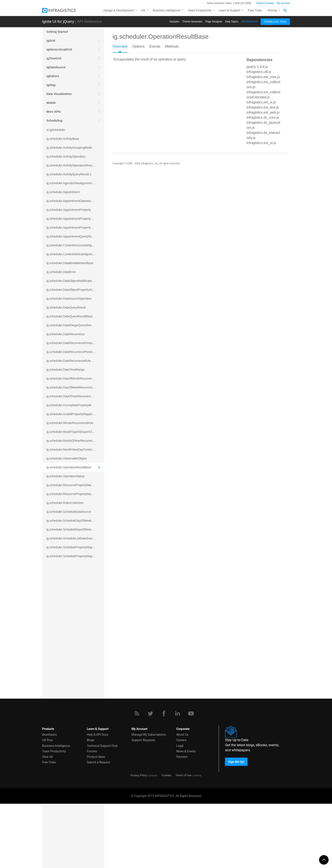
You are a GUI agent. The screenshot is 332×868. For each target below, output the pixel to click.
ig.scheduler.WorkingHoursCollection (71, 716)
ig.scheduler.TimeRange (62, 680)
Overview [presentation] (120, 46)
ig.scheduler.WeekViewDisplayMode (70, 707)
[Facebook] (164, 778)
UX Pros (47, 805)
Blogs (91, 805)
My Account (283, 3)
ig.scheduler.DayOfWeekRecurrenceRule (73, 387)
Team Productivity (200, 10)
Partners (182, 821)
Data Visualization (59, 94)
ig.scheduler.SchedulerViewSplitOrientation (75, 627)
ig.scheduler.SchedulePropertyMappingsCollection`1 (75, 556)
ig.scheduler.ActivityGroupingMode (69, 148)
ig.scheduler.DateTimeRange (65, 370)
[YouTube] (191, 778)
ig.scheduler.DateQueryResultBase (69, 316)
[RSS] (137, 778)
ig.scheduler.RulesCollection (65, 503)
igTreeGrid (54, 58)
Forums (92, 816)
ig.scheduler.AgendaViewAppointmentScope (75, 183)
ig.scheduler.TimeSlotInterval (65, 689)
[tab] (122, 48)
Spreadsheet (55, 747)
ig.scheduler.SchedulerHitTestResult (70, 601)
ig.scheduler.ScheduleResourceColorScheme (75, 583)
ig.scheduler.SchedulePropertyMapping (72, 547)
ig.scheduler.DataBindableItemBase (70, 263)
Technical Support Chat (102, 810)
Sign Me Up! (236, 826)
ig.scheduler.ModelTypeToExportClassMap (74, 432)
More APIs (54, 112)
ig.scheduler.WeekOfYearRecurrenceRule (74, 698)
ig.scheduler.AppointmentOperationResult (74, 201)
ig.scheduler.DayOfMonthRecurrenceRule (74, 378)
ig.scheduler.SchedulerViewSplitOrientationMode (75, 636)
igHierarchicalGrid (59, 49)
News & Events (186, 816)
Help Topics (232, 22)
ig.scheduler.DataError (61, 272)
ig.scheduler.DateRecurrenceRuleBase (72, 361)
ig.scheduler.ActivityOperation (66, 156)
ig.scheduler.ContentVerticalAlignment (71, 254)
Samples (175, 22)
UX (143, 10)
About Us (182, 799)
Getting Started (57, 32)
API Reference (249, 22)
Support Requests (143, 805)
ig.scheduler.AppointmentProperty (69, 210)
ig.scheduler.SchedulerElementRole (70, 565)
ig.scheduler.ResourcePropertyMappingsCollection (75, 494)
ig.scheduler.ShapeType (62, 654)
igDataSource (56, 67)
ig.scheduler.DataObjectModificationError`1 (75, 281)
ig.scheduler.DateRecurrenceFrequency (73, 343)
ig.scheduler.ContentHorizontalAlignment (73, 245)
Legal (180, 810)
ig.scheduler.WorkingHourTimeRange (71, 734)
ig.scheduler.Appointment (63, 192)
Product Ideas (96, 821)
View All (47, 821)
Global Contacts (265, 3)
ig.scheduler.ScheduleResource (67, 574)
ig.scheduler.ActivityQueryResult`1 (69, 174)
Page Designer (214, 22)
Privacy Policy (139, 840)
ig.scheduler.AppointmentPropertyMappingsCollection (75, 228)
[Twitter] (150, 778)
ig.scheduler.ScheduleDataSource (69, 512)
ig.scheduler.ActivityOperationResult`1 (71, 165)
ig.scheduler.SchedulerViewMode (68, 609)
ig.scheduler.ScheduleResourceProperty (73, 592)
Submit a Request (98, 827)
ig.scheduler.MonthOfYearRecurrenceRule (74, 441)
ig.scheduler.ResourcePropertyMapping (72, 485)
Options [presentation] (138, 46)
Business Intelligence (167, 10)
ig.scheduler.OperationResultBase (69, 467)
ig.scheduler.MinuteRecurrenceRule (70, 423)
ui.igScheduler (56, 130)
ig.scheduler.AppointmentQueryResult (71, 236)
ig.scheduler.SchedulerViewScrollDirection (74, 618)
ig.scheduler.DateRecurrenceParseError (73, 352)
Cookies (166, 840)
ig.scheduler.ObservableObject (67, 458)
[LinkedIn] (177, 778)
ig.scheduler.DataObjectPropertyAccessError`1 (75, 290)
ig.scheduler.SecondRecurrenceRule (70, 645)
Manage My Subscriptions (149, 799)
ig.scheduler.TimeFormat (63, 672)
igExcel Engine (57, 756)
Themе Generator (192, 22)
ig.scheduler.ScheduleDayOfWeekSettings (74, 521)
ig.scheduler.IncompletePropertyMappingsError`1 (75, 405)
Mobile (51, 103)
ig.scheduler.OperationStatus (65, 476)
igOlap (51, 85)
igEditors (53, 76)
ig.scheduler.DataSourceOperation (69, 299)
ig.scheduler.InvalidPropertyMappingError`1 (75, 414)
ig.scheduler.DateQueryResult (66, 307)
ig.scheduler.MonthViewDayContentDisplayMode (75, 450)
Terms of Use (183, 840)
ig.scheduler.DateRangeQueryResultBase (74, 325)
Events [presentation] (155, 46)
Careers (181, 805)
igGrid (51, 41)
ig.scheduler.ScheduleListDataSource (71, 538)
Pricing (272, 10)
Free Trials (255, 10)
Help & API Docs (98, 799)
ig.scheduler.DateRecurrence (66, 334)
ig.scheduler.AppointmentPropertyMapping (74, 219)
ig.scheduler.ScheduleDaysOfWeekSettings (75, 529)
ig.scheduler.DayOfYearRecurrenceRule (73, 396)
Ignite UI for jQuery (58, 22)
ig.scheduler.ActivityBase (63, 139)
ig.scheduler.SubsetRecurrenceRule (70, 663)
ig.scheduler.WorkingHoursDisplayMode (73, 725)
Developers (49, 799)
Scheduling (54, 121)
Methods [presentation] (172, 46)
